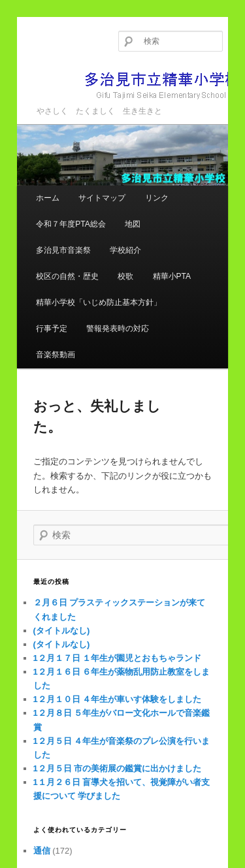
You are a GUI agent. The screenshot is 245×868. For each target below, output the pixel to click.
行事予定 (52, 329)
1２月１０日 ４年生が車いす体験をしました (118, 699)
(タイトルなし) (62, 631)
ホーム (48, 198)
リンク (157, 198)
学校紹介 (125, 250)
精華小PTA (172, 276)
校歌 (125, 276)
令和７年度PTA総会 (71, 224)
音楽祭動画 (56, 355)
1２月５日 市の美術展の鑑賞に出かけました (118, 768)
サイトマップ (102, 198)
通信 (42, 851)
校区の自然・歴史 (67, 276)
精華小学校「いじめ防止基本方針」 (99, 302)
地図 (133, 224)
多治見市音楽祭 (63, 250)
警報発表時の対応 (118, 329)
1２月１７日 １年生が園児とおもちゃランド (118, 658)
